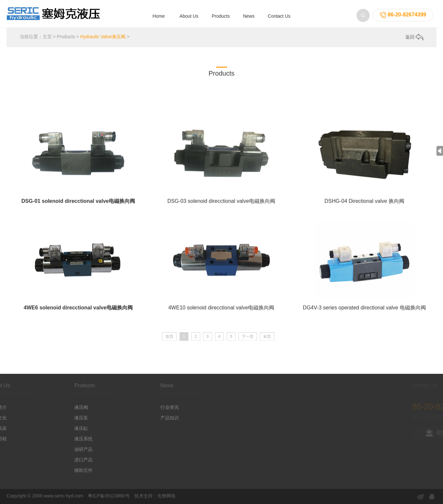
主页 (47, 38)
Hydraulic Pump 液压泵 (94, 93)
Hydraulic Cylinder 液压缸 (154, 93)
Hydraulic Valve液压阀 (103, 38)
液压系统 (62, 439)
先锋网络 (166, 496)
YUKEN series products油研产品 (287, 93)
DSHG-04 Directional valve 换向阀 (364, 207)
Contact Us (279, 16)
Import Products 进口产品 (357, 93)
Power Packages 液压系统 (217, 93)
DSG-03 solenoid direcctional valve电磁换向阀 (221, 207)
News (249, 16)
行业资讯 (148, 407)
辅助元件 (62, 470)
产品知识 (148, 418)
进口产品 (62, 460)
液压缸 (60, 428)
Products (221, 16)
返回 (414, 38)
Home (158, 16)
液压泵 (60, 418)
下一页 (248, 339)
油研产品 (62, 449)
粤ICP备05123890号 (109, 496)
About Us (189, 16)
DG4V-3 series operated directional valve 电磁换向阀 (364, 314)
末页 (267, 339)
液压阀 (60, 407)
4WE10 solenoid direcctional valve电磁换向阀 (221, 314)
